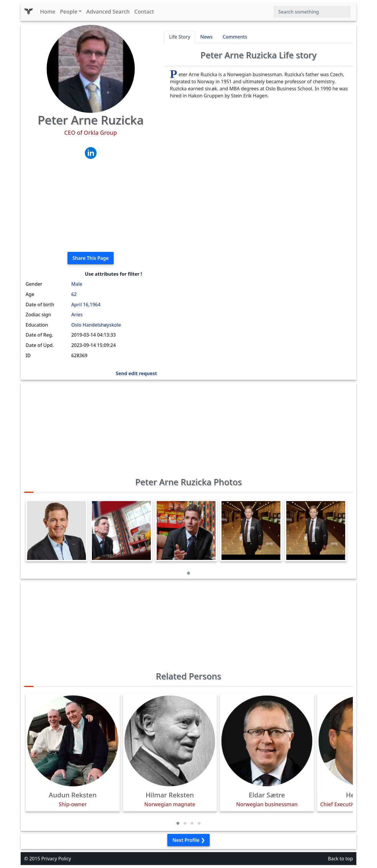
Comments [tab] (235, 37)
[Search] (312, 12)
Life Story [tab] (180, 37)
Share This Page (91, 258)
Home (48, 11)
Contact (144, 11)
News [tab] (206, 37)
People (69, 11)
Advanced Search (108, 11)
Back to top (340, 859)
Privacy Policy (56, 859)
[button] (188, 573)
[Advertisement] (91, 206)
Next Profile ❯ (188, 840)
